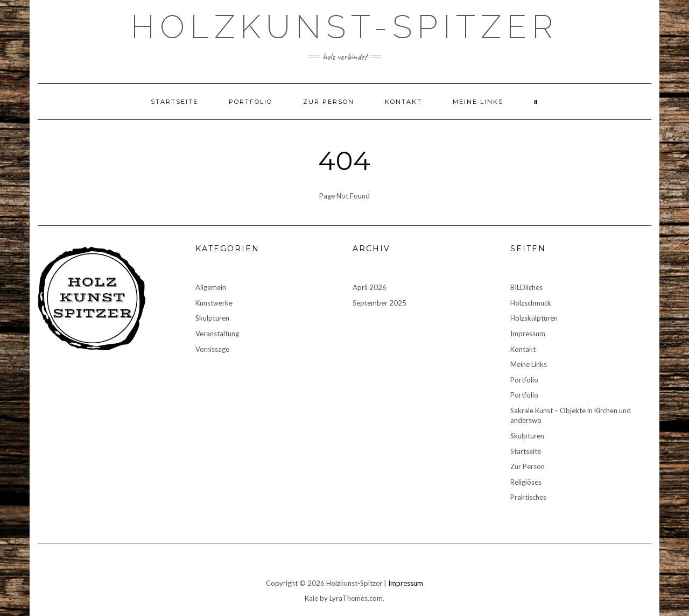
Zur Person (329, 102)
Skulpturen (212, 318)
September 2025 (379, 303)
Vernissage (212, 349)
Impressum (528, 334)
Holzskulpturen (534, 318)
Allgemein (211, 287)
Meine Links (478, 102)
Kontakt (403, 102)
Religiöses (526, 482)
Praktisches (528, 497)
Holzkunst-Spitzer (344, 27)
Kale (311, 598)
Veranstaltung (217, 334)
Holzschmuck (531, 303)
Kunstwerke (214, 303)
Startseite (174, 102)
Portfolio (251, 102)
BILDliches (526, 287)
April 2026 (370, 287)
